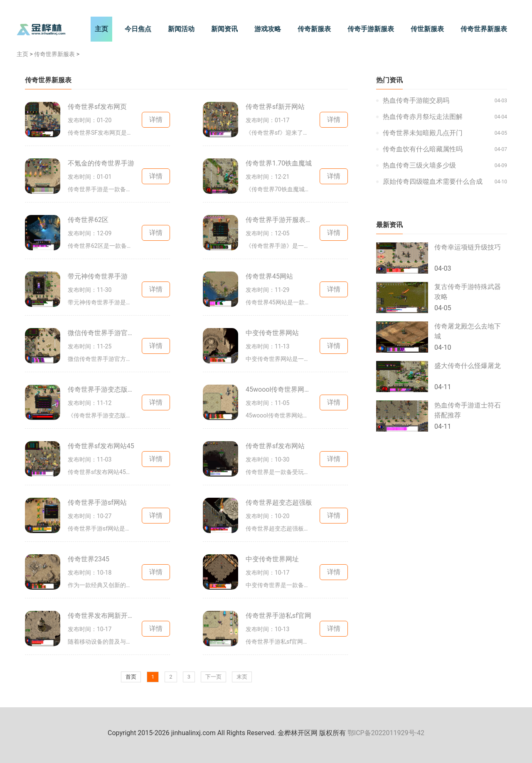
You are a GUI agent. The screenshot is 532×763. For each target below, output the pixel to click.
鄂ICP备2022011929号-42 (386, 733)
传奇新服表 (314, 29)
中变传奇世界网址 (272, 559)
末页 (242, 677)
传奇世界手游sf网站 (97, 502)
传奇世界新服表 (484, 29)
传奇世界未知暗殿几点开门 (423, 133)
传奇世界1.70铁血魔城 (279, 163)
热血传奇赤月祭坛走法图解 (423, 117)
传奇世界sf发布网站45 (101, 446)
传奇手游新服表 (371, 29)
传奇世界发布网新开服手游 (101, 616)
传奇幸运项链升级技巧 (468, 247)
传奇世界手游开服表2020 (279, 220)
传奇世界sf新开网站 (275, 107)
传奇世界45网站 (269, 276)
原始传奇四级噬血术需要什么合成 (433, 181)
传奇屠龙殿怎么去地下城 (468, 331)
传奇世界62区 (88, 220)
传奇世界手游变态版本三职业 (101, 389)
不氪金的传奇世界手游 (101, 163)
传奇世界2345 (89, 559)
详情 (156, 120)
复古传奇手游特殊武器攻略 (468, 292)
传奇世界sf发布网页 (97, 107)
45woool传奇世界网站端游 (279, 389)
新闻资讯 (224, 29)
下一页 (213, 677)
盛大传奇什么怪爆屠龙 (468, 366)
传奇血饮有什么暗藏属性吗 (423, 149)
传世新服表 (427, 29)
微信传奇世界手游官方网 (101, 333)
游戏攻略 (268, 29)
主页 (101, 29)
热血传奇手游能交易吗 (416, 100)
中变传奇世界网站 (272, 333)
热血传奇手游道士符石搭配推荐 (468, 410)
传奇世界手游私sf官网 (278, 616)
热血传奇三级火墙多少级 (419, 165)
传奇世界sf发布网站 (275, 446)
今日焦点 (138, 29)
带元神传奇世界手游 (98, 276)
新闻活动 (181, 29)
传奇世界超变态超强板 (279, 502)
